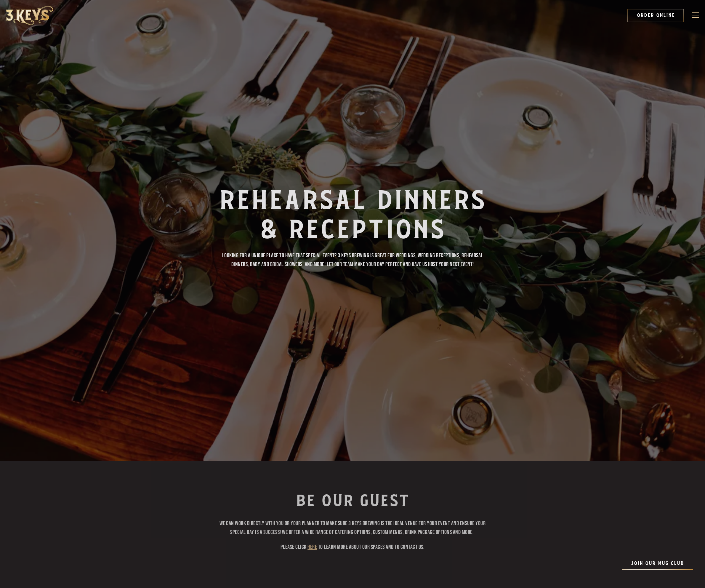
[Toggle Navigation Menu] (696, 15)
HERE (312, 528)
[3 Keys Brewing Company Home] (29, 16)
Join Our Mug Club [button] (657, 563)
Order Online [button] (656, 15)
